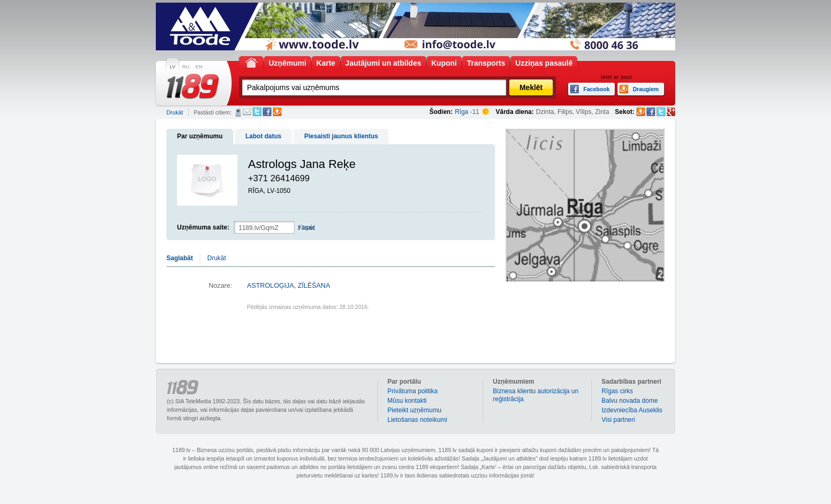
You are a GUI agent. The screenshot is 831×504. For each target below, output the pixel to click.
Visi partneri (618, 420)
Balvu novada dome (630, 401)
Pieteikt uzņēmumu (414, 410)
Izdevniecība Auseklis (632, 410)
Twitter (257, 112)
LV (173, 67)
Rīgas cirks (617, 391)
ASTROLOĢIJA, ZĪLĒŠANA (289, 286)
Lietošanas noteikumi (417, 420)
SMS (238, 112)
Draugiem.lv (277, 112)
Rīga (461, 112)
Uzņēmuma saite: (203, 227)
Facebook (267, 112)
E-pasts (247, 112)
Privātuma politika (413, 391)
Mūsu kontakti (407, 401)
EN (199, 67)
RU (186, 67)
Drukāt (175, 112)
